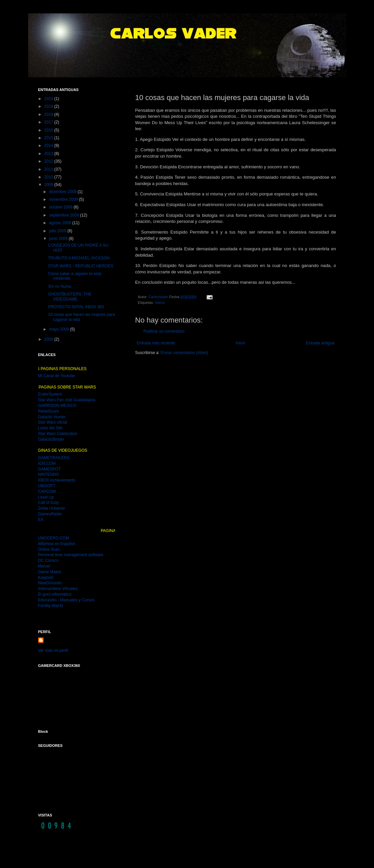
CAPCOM (47, 492)
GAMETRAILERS (54, 458)
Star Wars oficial (53, 422)
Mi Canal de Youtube (57, 376)
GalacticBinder (51, 439)
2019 (49, 106)
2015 (49, 138)
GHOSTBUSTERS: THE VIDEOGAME (70, 296)
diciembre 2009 (63, 192)
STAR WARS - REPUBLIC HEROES (81, 266)
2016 (49, 130)
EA (41, 520)
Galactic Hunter (52, 417)
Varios (160, 302)
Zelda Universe (52, 508)
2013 (49, 154)
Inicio (240, 343)
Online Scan (49, 549)
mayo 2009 (59, 329)
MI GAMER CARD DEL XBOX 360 (72, 695)
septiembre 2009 (64, 215)
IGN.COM (47, 463)
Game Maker (50, 572)
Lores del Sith (50, 428)
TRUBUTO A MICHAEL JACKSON (79, 258)
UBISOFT (47, 486)
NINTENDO (49, 474)
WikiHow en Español (57, 544)
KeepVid (46, 578)
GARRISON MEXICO (57, 406)
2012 (49, 161)
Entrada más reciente (156, 343)
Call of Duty (49, 503)
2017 (49, 122)
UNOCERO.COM (54, 538)
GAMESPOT (50, 469)
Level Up (46, 497)
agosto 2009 (60, 223)
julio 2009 (58, 231)
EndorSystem (50, 394)
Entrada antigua (320, 343)
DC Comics (48, 560)
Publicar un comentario (164, 331)
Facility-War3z (51, 606)
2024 (49, 99)
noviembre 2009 (64, 199)
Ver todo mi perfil (53, 650)
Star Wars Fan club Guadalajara (67, 400)
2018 (49, 114)
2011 (49, 169)
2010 (49, 177)
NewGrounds (50, 583)
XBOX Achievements (57, 480)
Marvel (44, 566)
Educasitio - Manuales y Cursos (66, 600)
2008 (49, 339)
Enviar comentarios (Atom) (184, 353)
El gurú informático (55, 594)
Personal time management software (71, 555)
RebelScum (49, 411)
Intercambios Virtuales (58, 589)
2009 (49, 185)
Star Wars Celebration (58, 434)
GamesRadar (50, 514)
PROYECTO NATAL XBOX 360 (76, 307)
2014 (49, 146)
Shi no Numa (59, 286)
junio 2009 (59, 239)
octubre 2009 (61, 207)
